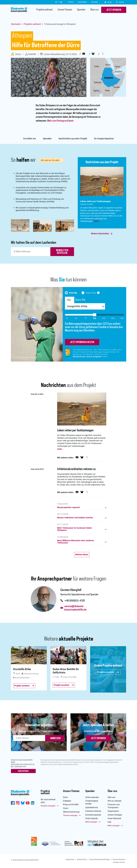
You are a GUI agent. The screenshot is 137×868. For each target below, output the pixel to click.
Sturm (66, 808)
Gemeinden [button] (82, 2)
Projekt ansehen (24, 686)
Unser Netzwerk (114, 818)
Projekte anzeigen (48, 806)
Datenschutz (82, 859)
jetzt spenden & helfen (82, 342)
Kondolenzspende (93, 815)
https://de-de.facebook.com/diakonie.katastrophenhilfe (13, 803)
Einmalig (73, 293)
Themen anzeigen (70, 815)
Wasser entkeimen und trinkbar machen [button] (75, 518)
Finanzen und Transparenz (114, 806)
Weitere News (82, 554)
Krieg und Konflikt (71, 804)
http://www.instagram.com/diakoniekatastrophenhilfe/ (18, 803)
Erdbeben (67, 801)
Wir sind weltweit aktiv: (48, 801)
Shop (108, 2)
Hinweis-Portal (119, 862)
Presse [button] (71, 2)
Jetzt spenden (98, 738)
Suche (120, 2)
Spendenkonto (92, 807)
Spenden (81, 10)
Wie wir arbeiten (115, 801)
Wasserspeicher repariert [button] (68, 507)
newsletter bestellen (62, 252)
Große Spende (91, 818)
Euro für (80, 300)
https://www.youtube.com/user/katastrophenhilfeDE (28, 803)
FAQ (109, 822)
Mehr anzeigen (91, 822)
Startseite (16, 24)
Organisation (113, 811)
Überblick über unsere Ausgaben (87, 356)
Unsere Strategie (115, 815)
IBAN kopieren (23, 771)
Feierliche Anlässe (93, 811)
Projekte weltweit (45, 10)
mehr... (97, 221)
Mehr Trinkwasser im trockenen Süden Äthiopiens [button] (75, 529)
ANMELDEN (55, 738)
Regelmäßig (91, 293)
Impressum (70, 859)
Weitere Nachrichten (100, 234)
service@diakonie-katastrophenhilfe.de (75, 608)
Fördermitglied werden (92, 802)
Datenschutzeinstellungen (100, 859)
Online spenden (92, 797)
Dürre (16, 54)
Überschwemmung (71, 812)
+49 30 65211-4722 (75, 601)
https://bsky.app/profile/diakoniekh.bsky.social (23, 803)
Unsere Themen (65, 10)
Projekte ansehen (108, 672)
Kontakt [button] (95, 2)
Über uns (95, 10)
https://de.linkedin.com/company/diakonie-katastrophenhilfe (33, 803)
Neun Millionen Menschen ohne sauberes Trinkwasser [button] (76, 542)
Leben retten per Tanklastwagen (75, 431)
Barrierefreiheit (119, 859)
